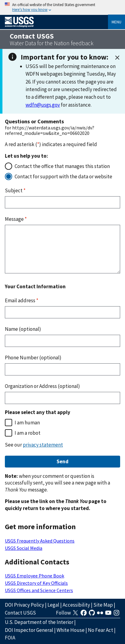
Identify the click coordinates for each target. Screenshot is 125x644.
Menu (116, 22)
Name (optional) (23, 329)
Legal (53, 605)
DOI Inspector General (29, 630)
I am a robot (28, 433)
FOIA (10, 638)
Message (16, 219)
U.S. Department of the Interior (39, 622)
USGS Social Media (24, 548)
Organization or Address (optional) (42, 386)
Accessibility (76, 605)
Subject (15, 190)
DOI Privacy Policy (24, 605)
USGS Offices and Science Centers (39, 590)
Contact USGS (20, 613)
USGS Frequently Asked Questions (40, 541)
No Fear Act (101, 630)
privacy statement (43, 445)
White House (71, 630)
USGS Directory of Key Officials (36, 583)
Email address (22, 300)
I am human (27, 423)
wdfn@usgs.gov (43, 105)
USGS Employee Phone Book (35, 576)
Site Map (103, 605)
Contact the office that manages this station (62, 166)
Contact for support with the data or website (63, 176)
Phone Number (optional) (33, 358)
